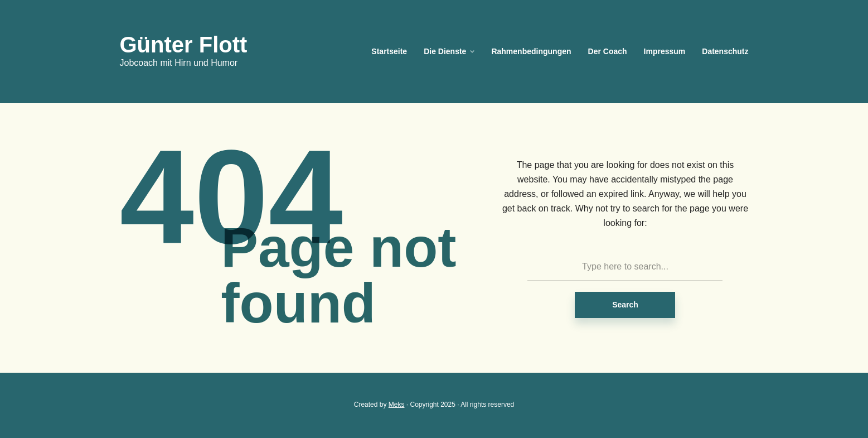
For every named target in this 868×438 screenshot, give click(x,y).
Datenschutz (725, 51)
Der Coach (608, 51)
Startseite (389, 51)
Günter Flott (184, 45)
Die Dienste (445, 51)
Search (625, 305)
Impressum (665, 51)
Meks (397, 405)
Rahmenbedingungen (531, 51)
